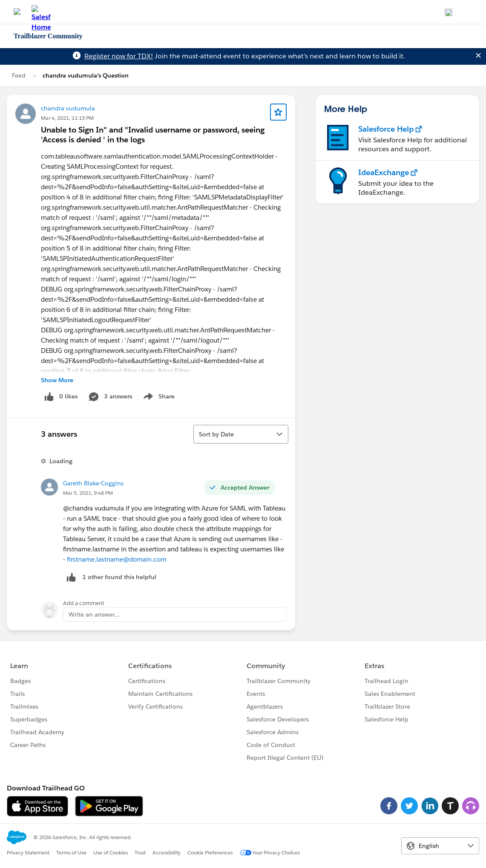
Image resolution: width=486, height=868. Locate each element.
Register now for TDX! (119, 56)
